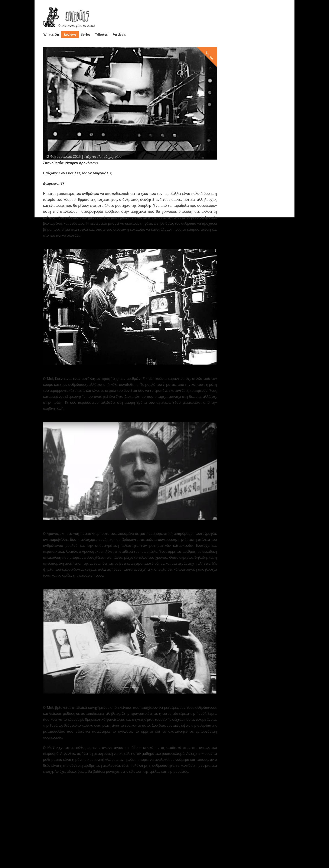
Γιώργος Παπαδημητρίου (103, 156)
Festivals (119, 34)
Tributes (101, 34)
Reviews (70, 34)
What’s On (51, 34)
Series (86, 34)
